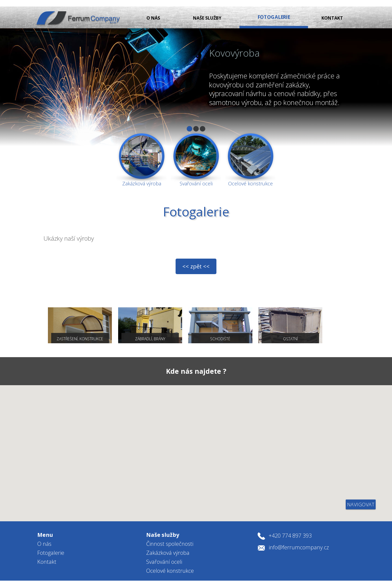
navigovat (361, 496)
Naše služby (210, 11)
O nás (153, 11)
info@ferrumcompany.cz (299, 539)
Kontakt (332, 11)
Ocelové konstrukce (170, 562)
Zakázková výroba (168, 544)
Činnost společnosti (170, 535)
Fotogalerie (51, 544)
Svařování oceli (164, 553)
